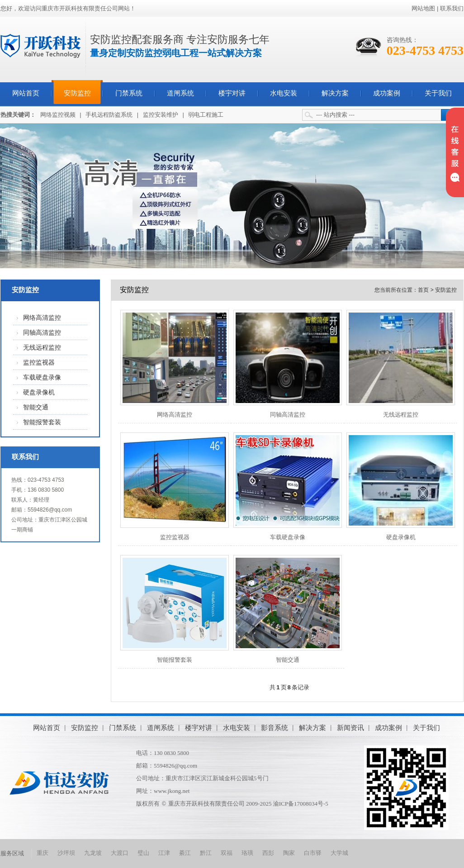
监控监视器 (39, 363)
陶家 (289, 853)
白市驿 (313, 853)
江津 (164, 853)
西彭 (268, 853)
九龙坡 (93, 853)
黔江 (206, 853)
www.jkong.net (172, 791)
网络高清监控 (42, 318)
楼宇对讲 (232, 93)
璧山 (143, 853)
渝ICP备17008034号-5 (301, 804)
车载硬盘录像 (42, 377)
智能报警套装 (42, 422)
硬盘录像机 (39, 392)
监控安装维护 (161, 115)
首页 (423, 290)
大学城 (339, 853)
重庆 (43, 853)
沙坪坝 (66, 853)
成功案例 (387, 93)
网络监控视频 (58, 115)
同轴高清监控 (42, 333)
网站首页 (26, 93)
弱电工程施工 (206, 115)
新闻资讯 (350, 728)
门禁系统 (129, 93)
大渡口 (120, 853)
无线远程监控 (42, 348)
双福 (227, 853)
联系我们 (452, 8)
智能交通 (36, 407)
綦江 (185, 853)
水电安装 (284, 93)
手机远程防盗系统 (109, 115)
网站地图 (423, 8)
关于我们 (438, 93)
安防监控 (77, 93)
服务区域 (12, 853)
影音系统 (275, 728)
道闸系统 (180, 93)
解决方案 (335, 93)
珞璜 (247, 853)
